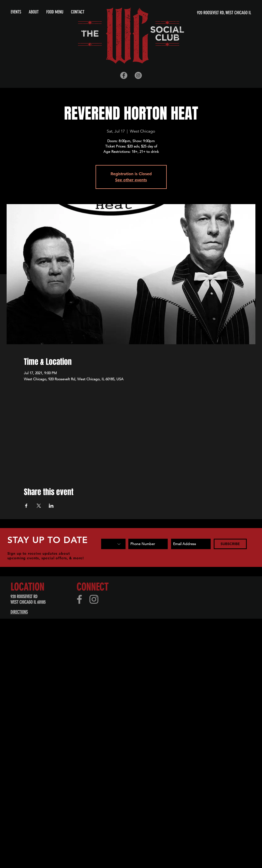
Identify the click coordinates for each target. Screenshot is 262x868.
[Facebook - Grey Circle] (124, 75)
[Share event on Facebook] (26, 506)
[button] (34, 12)
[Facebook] (79, 599)
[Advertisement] (58, 691)
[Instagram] (94, 599)
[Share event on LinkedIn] (51, 506)
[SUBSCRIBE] (230, 544)
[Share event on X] (39, 506)
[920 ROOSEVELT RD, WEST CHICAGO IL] (202, 13)
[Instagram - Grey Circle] (138, 75)
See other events (131, 180)
